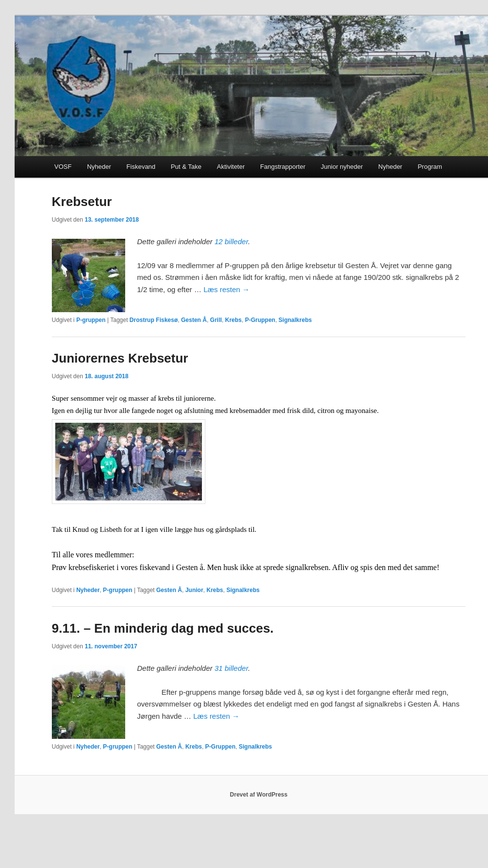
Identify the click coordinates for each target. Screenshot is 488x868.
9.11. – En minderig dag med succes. (163, 628)
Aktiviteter (231, 167)
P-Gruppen (260, 320)
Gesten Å (194, 320)
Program (430, 167)
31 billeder (232, 668)
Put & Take (186, 167)
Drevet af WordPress (259, 795)
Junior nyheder (342, 167)
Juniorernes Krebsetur (120, 358)
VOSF (63, 167)
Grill (216, 320)
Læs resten (226, 289)
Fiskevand (141, 167)
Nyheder (99, 167)
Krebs (233, 320)
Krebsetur (82, 202)
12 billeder (232, 241)
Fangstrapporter (283, 167)
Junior (194, 590)
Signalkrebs (295, 320)
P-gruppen (91, 320)
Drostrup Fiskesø (154, 320)
